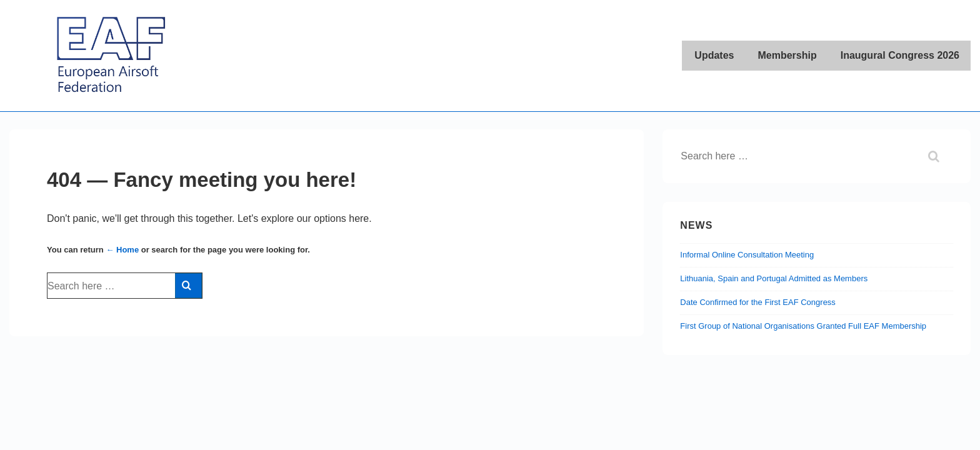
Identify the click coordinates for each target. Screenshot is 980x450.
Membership (787, 55)
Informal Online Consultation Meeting (747, 255)
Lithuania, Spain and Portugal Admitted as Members (774, 278)
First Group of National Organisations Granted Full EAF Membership (803, 326)
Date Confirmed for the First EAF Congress (758, 302)
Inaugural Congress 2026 (900, 55)
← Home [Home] (122, 250)
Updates (714, 55)
